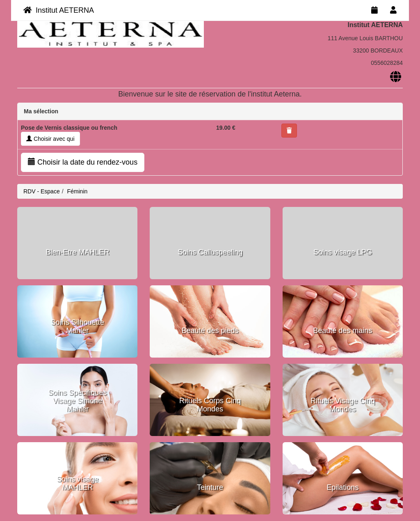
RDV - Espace (42, 191)
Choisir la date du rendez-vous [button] (83, 162)
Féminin (77, 191)
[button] (289, 131)
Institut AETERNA (59, 10)
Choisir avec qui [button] (50, 139)
